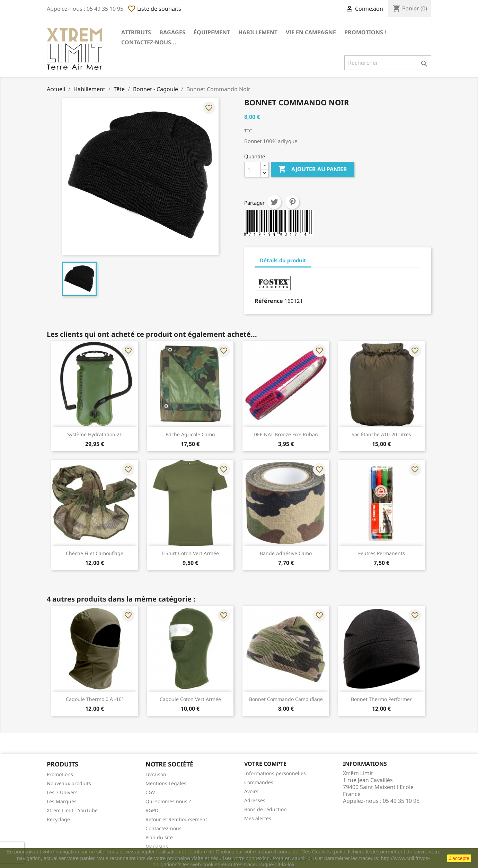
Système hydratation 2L (95, 434)
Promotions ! (365, 32)
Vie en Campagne (311, 32)
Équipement (212, 32)
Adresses (255, 800)
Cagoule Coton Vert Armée (190, 699)
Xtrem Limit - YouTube (72, 810)
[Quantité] (253, 169)
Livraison (156, 774)
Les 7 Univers (62, 792)
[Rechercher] (388, 63)
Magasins (157, 846)
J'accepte (459, 858)
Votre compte (265, 764)
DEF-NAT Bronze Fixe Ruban (286, 434)
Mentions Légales (166, 783)
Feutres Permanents (382, 553)
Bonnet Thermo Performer (381, 699)
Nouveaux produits (69, 783)
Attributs (136, 32)
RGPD (152, 810)
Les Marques (62, 801)
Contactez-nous (163, 828)
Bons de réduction (265, 809)
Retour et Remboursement (176, 819)
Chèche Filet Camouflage (95, 553)
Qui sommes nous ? (168, 801)
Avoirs (251, 791)
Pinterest (292, 202)
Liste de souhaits (154, 9)
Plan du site (159, 837)
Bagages (172, 32)
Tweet (274, 202)
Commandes (259, 782)
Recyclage (58, 819)
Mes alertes (258, 818)
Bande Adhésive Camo (286, 553)
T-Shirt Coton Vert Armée (190, 553)
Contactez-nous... (149, 42)
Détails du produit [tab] (283, 260)
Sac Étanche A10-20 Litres (381, 434)
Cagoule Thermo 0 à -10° (95, 699)
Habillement (258, 32)
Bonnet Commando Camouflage (286, 699)
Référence (269, 301)
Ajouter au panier (313, 169)
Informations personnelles (275, 773)
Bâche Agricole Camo (190, 434)
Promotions (60, 774)
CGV (150, 792)
